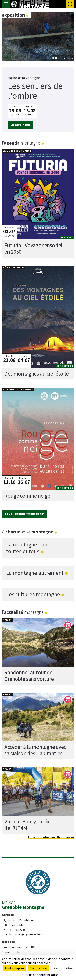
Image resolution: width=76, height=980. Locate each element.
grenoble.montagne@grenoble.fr (22, 934)
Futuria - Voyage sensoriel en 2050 (33, 248)
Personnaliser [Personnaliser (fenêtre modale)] (63, 968)
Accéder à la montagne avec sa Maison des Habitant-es (35, 750)
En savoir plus (20, 125)
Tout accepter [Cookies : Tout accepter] (14, 968)
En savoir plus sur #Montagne (51, 837)
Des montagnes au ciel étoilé (37, 374)
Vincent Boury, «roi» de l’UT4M (27, 824)
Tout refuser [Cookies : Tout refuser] (39, 968)
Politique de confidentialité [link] (39, 975)
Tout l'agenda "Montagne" (25, 514)
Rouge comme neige (27, 496)
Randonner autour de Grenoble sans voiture (29, 675)
